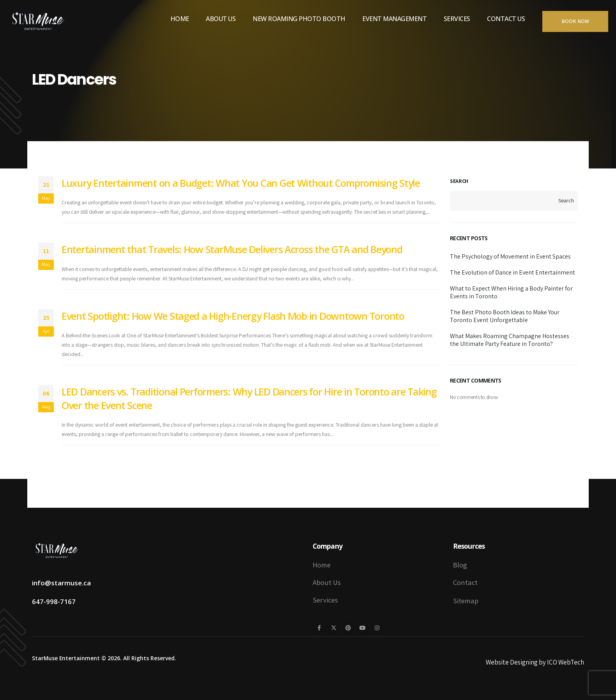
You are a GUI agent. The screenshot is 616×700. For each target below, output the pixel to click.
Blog (460, 565)
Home (180, 19)
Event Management (394, 19)
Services (457, 19)
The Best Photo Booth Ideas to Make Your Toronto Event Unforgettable (505, 316)
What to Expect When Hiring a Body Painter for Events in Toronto (511, 292)
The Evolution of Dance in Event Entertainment (512, 272)
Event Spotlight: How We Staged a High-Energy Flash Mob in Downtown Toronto (233, 316)
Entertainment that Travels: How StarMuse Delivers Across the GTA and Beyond (232, 249)
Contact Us (506, 19)
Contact (465, 582)
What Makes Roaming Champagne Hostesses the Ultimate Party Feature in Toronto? (510, 340)
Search (459, 181)
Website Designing (512, 662)
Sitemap (466, 601)
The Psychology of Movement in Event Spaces (510, 256)
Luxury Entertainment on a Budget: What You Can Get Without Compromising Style (241, 183)
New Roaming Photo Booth (299, 19)
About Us (221, 19)
